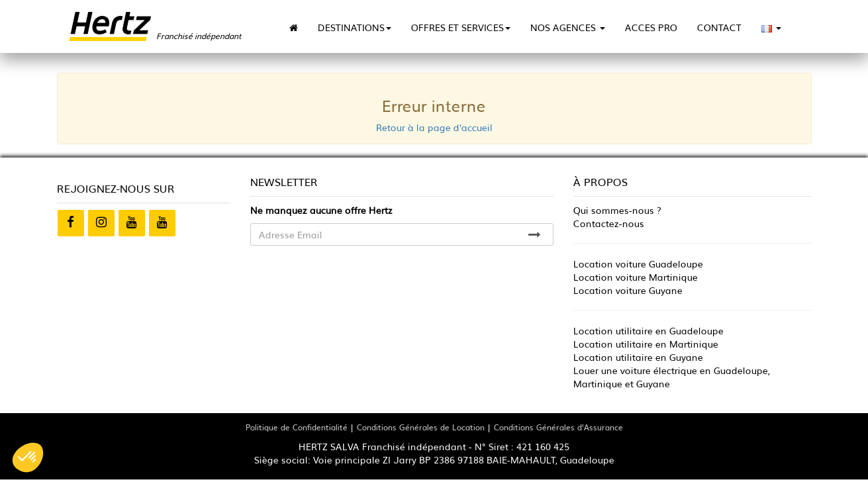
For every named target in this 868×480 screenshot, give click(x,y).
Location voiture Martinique (636, 277)
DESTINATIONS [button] (355, 27)
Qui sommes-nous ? (617, 210)
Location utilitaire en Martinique (646, 344)
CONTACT (719, 27)
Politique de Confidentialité (297, 427)
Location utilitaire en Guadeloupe (649, 330)
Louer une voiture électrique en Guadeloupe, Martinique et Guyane (672, 377)
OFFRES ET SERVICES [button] (461, 27)
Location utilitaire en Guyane (638, 357)
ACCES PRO (651, 27)
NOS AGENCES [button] (568, 27)
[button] (28, 457)
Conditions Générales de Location (421, 427)
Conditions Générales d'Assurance (558, 427)
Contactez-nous (609, 223)
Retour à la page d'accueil (434, 127)
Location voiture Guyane (628, 290)
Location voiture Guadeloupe (638, 264)
